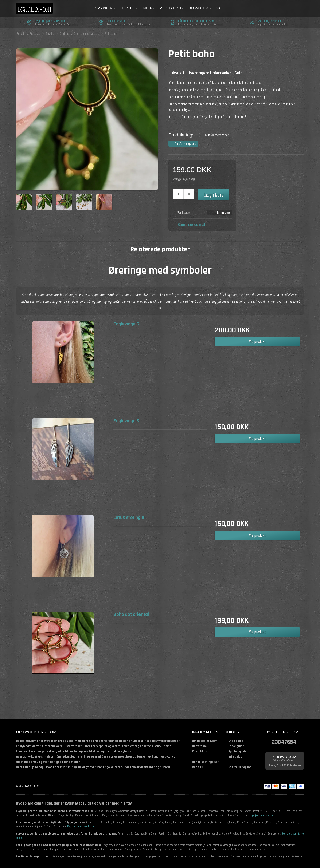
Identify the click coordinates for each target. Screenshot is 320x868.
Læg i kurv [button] (214, 194)
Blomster (200, 8)
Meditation (172, 8)
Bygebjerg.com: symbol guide (82, 826)
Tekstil (129, 8)
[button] (220, 212)
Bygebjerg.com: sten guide (263, 815)
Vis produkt (257, 341)
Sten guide (236, 741)
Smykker (106, 8)
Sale (220, 8)
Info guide (235, 757)
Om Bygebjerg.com (205, 741)
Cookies (197, 767)
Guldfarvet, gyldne (185, 143)
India (149, 8)
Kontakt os (199, 751)
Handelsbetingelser (205, 762)
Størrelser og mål (191, 225)
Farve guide (236, 746)
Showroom (199, 746)
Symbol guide (237, 751)
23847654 (284, 742)
